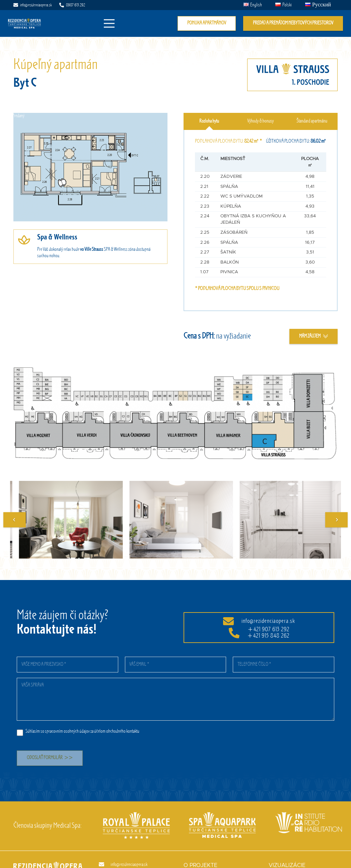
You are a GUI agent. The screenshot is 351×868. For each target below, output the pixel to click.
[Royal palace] (132, 815)
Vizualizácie (287, 865)
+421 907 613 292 (268, 630)
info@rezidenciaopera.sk (268, 621)
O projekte (200, 865)
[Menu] (110, 23)
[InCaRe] (304, 815)
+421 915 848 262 (268, 636)
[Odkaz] (24, 23)
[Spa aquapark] (218, 815)
